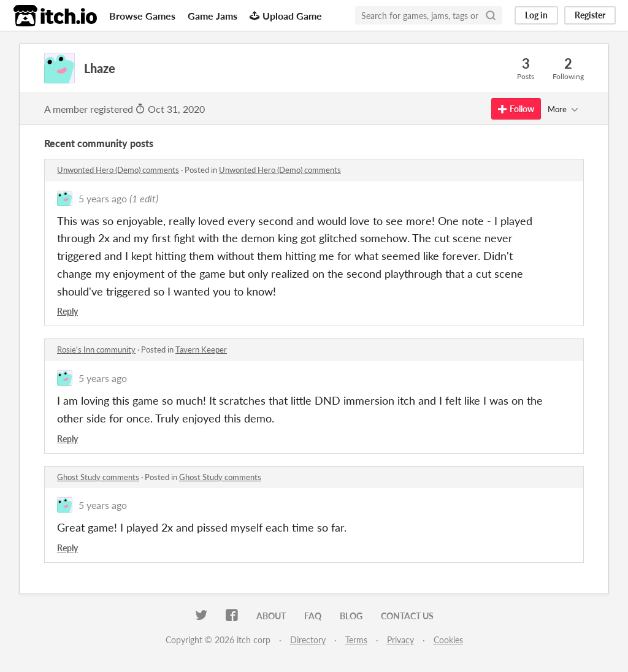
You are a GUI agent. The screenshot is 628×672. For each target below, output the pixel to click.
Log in (536, 15)
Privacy (400, 640)
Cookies (448, 640)
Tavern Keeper (201, 349)
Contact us (407, 616)
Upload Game (286, 16)
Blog (351, 616)
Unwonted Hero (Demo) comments (118, 170)
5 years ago (103, 198)
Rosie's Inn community (96, 349)
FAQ (313, 616)
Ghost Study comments (98, 477)
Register (590, 15)
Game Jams (213, 16)
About (271, 616)
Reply (67, 311)
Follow (516, 109)
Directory (308, 640)
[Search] (491, 15)
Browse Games (142, 16)
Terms (356, 640)
